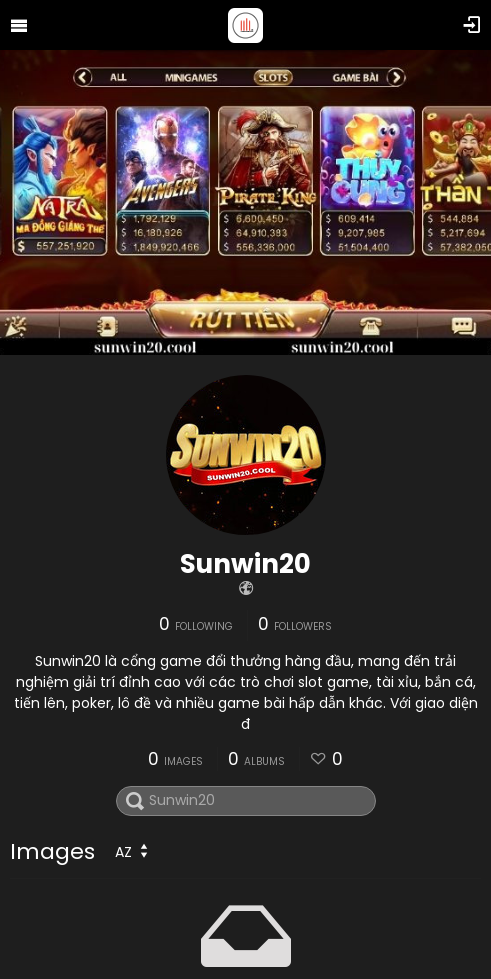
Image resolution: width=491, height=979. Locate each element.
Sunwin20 (245, 564)
